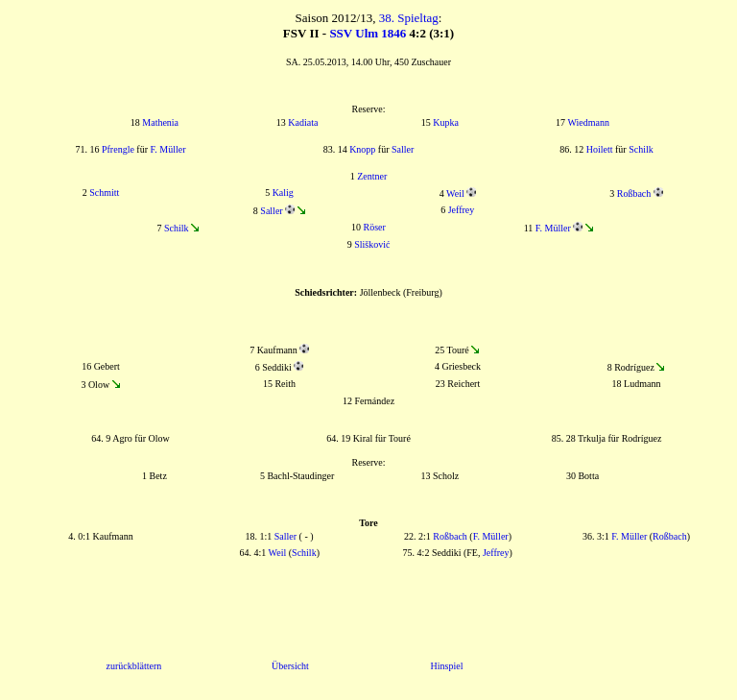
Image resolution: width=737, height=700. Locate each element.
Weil (455, 193)
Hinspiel (447, 666)
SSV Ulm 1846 (368, 33)
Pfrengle (118, 149)
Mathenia (160, 122)
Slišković (372, 244)
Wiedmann (588, 122)
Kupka (446, 122)
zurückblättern (134, 666)
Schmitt (104, 193)
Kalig (283, 193)
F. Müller (168, 149)
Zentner (372, 176)
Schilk (641, 149)
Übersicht (290, 666)
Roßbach (634, 193)
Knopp (362, 149)
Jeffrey (462, 210)
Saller (403, 149)
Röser (375, 227)
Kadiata (303, 122)
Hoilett (600, 149)
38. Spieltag (409, 18)
